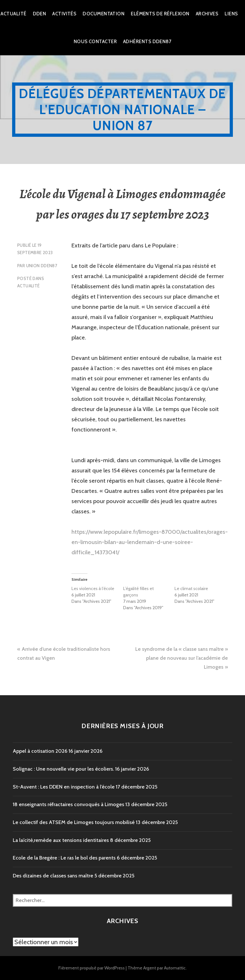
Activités (64, 14)
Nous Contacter (95, 42)
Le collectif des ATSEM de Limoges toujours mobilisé (74, 822)
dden (40, 14)
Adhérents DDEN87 (147, 42)
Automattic (175, 968)
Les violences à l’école (93, 588)
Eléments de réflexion (160, 14)
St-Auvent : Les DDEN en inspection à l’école (64, 787)
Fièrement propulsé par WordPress (92, 968)
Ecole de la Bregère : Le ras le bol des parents (64, 858)
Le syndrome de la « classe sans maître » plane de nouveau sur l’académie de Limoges (182, 658)
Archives (207, 14)
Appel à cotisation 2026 (40, 751)
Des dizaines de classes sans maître (53, 876)
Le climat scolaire (191, 588)
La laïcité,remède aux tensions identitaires (61, 840)
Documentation (104, 14)
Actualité (13, 14)
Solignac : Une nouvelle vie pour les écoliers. (63, 769)
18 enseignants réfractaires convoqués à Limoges (68, 804)
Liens (231, 14)
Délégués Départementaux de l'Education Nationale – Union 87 (122, 109)
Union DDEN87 (42, 266)
